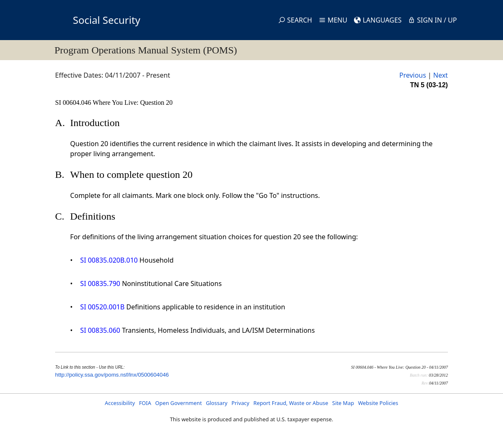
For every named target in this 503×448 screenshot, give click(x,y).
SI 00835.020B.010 (109, 260)
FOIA (145, 403)
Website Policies (378, 403)
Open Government (179, 403)
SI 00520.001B (102, 307)
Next (441, 75)
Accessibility (120, 403)
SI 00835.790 (100, 283)
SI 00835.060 (100, 330)
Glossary (217, 403)
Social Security (107, 20)
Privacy (241, 403)
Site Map (343, 403)
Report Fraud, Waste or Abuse (291, 403)
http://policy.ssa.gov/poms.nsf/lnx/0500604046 (112, 375)
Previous (412, 75)
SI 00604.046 (74, 103)
